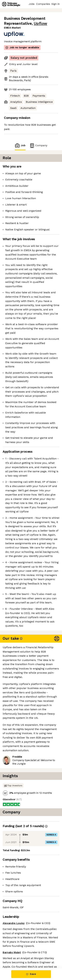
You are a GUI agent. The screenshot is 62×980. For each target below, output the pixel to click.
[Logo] (11, 4)
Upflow (40, 23)
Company (38, 145)
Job (20, 145)
